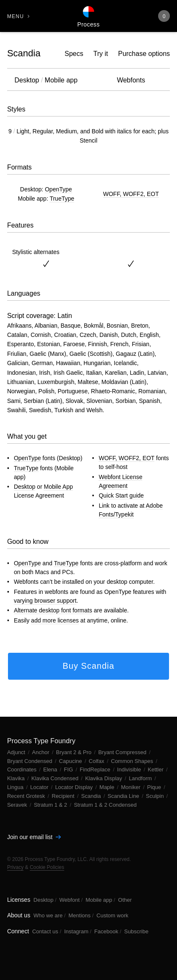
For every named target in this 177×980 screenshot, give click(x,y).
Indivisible (130, 769)
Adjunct (17, 752)
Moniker (132, 787)
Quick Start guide (121, 495)
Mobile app (99, 900)
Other (125, 900)
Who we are (48, 915)
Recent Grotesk (27, 796)
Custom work (112, 915)
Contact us (45, 931)
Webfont (70, 900)
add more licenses (55, 620)
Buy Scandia (88, 666)
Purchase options (144, 54)
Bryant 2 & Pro (75, 752)
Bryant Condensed (30, 761)
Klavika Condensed (56, 778)
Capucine (72, 761)
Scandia (24, 53)
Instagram (76, 931)
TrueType (62, 199)
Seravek (18, 805)
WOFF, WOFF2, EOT (131, 194)
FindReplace (96, 769)
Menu (16, 16)
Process (88, 24)
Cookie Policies (47, 867)
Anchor (41, 752)
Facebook (106, 931)
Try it (101, 54)
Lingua (16, 787)
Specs (74, 54)
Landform (141, 778)
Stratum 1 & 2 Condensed (105, 805)
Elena (51, 769)
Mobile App (58, 487)
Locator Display (74, 787)
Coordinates (23, 769)
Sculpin (156, 796)
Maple (108, 787)
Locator (40, 787)
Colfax (97, 761)
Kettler (156, 769)
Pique (155, 787)
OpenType (59, 189)
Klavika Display (104, 778)
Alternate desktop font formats (53, 610)
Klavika (17, 778)
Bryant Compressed (123, 752)
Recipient (64, 796)
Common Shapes (133, 761)
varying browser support (45, 601)
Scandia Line (124, 796)
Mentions (79, 915)
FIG (69, 769)
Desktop (25, 487)
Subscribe (136, 931)
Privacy (15, 867)
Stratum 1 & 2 (51, 805)
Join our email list (34, 837)
